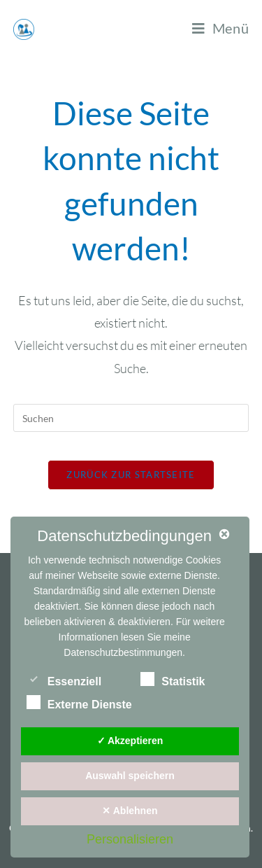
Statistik (173, 679)
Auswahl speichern (130, 776)
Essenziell (64, 679)
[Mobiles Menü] (221, 28)
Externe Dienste (79, 702)
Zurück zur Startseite (131, 475)
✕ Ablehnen (130, 811)
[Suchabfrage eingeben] (131, 418)
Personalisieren (130, 839)
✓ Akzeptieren (130, 741)
